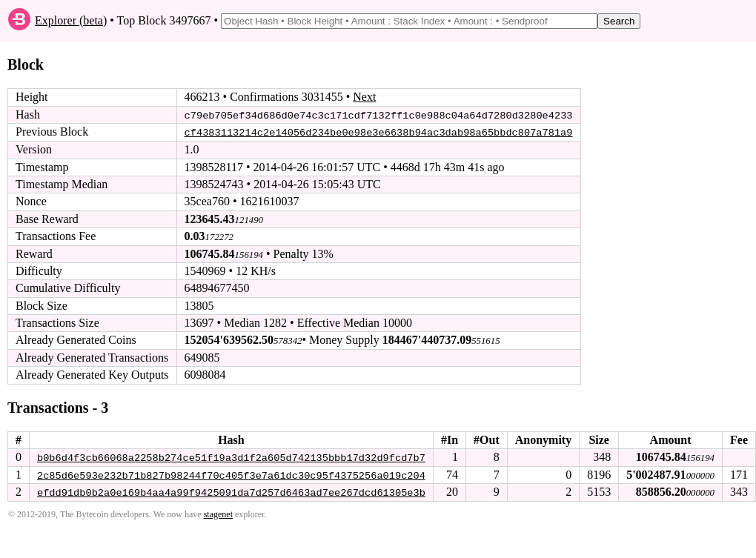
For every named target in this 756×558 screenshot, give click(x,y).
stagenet (218, 514)
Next (364, 97)
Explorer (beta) (71, 20)
